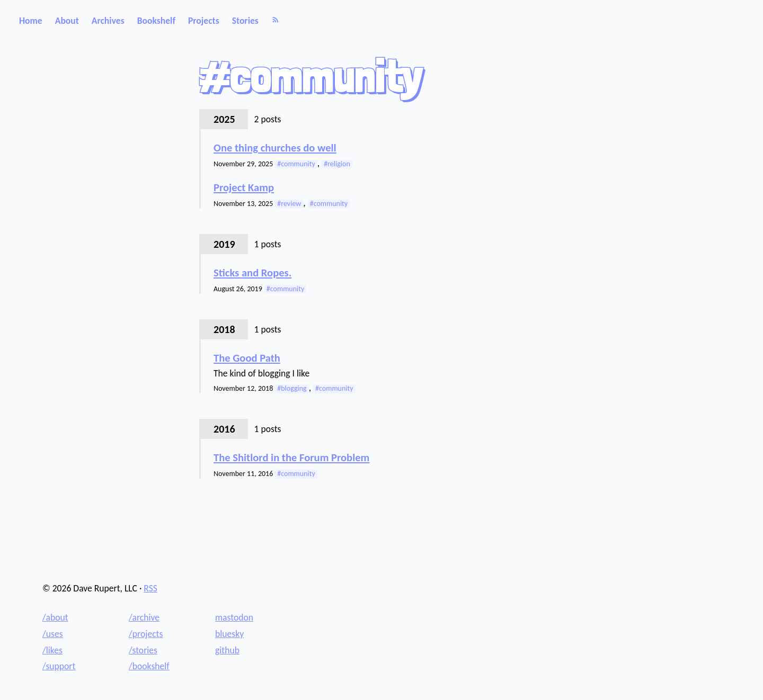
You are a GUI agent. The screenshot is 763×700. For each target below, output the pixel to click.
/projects (146, 634)
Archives (108, 21)
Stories (245, 21)
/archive (144, 617)
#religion (337, 164)
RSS (150, 588)
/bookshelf (149, 666)
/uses (53, 634)
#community (296, 164)
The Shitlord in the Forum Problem (291, 458)
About (67, 21)
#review (289, 204)
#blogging (292, 389)
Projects (204, 21)
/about (55, 617)
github (227, 650)
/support (59, 666)
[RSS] (276, 21)
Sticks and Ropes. (252, 273)
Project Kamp (244, 188)
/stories (143, 650)
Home (31, 21)
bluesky (229, 634)
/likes (52, 650)
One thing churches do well (275, 148)
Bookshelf (156, 21)
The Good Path (247, 358)
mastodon (234, 617)
